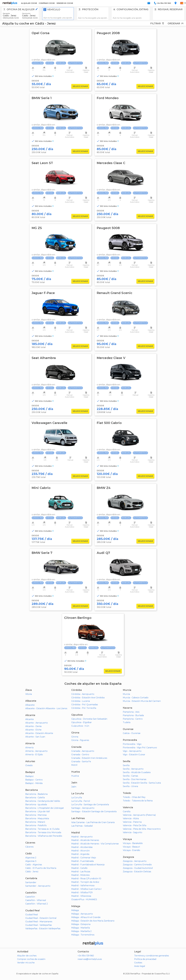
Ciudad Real (32, 915)
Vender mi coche (26, 963)
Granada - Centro (80, 755)
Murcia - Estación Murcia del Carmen (142, 701)
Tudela (127, 722)
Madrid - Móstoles (80, 875)
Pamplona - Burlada (133, 715)
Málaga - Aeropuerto (82, 914)
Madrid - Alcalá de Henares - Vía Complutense (95, 844)
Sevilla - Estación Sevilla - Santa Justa (142, 783)
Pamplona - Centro (133, 719)
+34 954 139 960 (86, 956)
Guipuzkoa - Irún (80, 726)
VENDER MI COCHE (65, 3)
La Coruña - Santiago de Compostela (90, 805)
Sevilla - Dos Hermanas (135, 779)
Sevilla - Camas (130, 776)
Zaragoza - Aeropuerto (135, 861)
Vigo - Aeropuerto (132, 751)
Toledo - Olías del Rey (134, 797)
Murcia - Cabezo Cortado (136, 698)
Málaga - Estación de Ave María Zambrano (93, 921)
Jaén (74, 787)
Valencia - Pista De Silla (135, 825)
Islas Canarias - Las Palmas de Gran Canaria (93, 822)
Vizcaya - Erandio (131, 850)
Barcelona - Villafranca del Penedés (44, 836)
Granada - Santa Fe (81, 762)
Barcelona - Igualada (36, 805)
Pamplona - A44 (131, 712)
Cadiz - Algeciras (34, 865)
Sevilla (126, 765)
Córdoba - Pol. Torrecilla (84, 708)
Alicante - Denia (33, 726)
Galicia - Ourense (132, 733)
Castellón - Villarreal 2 (37, 904)
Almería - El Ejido (34, 755)
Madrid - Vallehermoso (83, 886)
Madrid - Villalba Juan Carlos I (86, 889)
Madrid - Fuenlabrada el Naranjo (88, 865)
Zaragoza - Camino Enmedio (137, 865)
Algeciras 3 (31, 861)
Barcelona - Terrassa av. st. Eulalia (42, 829)
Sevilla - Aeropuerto (133, 769)
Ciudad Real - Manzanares (39, 922)
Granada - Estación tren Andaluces (89, 758)
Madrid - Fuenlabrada (82, 861)
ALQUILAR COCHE (29, 3)
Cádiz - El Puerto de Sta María (41, 868)
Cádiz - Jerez (32, 872)
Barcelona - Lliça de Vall (38, 811)
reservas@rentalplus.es (90, 959)
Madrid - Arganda (80, 854)
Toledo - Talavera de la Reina (138, 801)
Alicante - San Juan (35, 737)
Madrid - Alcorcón (80, 851)
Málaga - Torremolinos (83, 935)
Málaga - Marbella (81, 928)
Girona (75, 737)
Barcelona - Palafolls (36, 825)
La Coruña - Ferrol (81, 801)
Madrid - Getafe (79, 868)
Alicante (30, 719)
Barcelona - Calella (35, 798)
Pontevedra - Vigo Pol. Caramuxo (140, 748)
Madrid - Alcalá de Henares (85, 840)
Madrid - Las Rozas (81, 872)
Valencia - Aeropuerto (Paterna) (139, 815)
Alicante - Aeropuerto (37, 723)
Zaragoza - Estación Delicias (137, 872)
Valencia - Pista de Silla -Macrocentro (142, 829)
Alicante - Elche (33, 730)
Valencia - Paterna (132, 822)
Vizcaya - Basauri (131, 847)
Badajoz (29, 776)
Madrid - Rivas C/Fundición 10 (86, 879)
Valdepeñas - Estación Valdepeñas (43, 929)
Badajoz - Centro (34, 780)
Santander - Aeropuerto (38, 886)
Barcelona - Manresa (36, 815)
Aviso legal (140, 966)
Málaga (75, 910)
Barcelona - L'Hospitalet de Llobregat (45, 808)
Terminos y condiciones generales (152, 956)
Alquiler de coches (27, 956)
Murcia (126, 694)
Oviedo (29, 765)
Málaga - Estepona (81, 924)
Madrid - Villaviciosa (81, 896)
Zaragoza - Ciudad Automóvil (138, 868)
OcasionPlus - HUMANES (84, 899)
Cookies (138, 963)
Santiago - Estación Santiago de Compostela (94, 811)
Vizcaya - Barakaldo (133, 843)
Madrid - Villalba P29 (82, 892)
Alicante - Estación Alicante (39, 733)
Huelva (75, 776)
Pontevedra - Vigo (132, 744)
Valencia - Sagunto (133, 832)
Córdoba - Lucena (81, 701)
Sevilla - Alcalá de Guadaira (137, 772)
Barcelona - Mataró (35, 822)
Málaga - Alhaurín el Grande (86, 917)
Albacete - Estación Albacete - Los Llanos (46, 708)
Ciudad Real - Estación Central (41, 918)
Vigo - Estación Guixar (134, 755)
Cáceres (29, 847)
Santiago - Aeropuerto (83, 808)
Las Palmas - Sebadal (82, 826)
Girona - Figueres (80, 740)
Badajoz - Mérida (34, 783)
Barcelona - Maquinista (37, 818)
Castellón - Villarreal (36, 900)
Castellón (30, 897)
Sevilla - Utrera (130, 786)
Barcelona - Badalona (36, 794)
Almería (29, 748)
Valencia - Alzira (131, 818)
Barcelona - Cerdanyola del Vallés (43, 801)
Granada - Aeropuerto (83, 751)
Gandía (127, 811)
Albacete (30, 705)
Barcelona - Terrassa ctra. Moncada (43, 832)
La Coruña (77, 798)
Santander (31, 882)
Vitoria (29, 694)
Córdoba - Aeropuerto (83, 694)
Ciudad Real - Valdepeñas (38, 925)
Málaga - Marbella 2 (81, 931)
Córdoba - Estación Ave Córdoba (88, 698)
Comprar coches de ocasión (31, 959)
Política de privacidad (145, 959)
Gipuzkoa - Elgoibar (82, 722)
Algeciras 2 (31, 858)
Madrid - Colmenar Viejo (84, 858)
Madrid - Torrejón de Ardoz (85, 882)
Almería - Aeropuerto (36, 751)
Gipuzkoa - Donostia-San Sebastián (89, 719)
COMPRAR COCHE (47, 3)
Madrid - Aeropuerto (82, 837)
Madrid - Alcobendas (82, 847)
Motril (74, 765)
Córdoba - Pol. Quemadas (85, 705)
